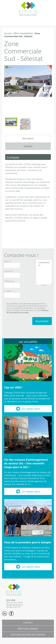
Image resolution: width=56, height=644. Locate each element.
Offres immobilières (23, 33)
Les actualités (28, 342)
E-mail (8, 291)
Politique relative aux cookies (28, 635)
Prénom (9, 271)
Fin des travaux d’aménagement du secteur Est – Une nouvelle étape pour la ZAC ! (26, 463)
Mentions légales (28, 629)
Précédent (8, 94)
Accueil (8, 33)
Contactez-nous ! (21, 255)
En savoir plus (31, 409)
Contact (28, 623)
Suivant (48, 94)
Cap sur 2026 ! (13, 387)
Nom (7, 261)
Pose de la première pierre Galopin (28, 542)
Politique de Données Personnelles (27, 311)
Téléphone (9, 281)
